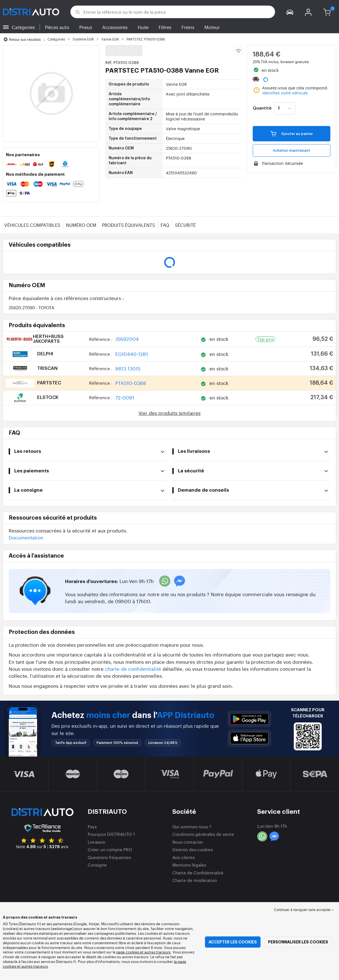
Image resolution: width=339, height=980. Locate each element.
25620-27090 (31, 307)
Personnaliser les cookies (298, 942)
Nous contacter (188, 842)
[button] (290, 12)
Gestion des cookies (193, 849)
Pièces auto (57, 27)
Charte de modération (195, 880)
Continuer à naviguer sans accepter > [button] (304, 910)
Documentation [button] (26, 537)
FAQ (165, 225)
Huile (143, 27)
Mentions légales (189, 865)
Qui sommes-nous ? (192, 826)
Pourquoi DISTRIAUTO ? (111, 834)
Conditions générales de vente (203, 834)
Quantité (262, 108)
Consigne (97, 865)
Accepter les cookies (233, 942)
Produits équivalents (128, 225)
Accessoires (115, 27)
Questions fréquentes (109, 857)
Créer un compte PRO (110, 849)
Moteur (212, 27)
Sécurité (185, 225)
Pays (92, 826)
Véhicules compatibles (32, 225)
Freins (188, 27)
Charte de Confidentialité (198, 873)
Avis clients (183, 857)
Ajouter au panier (292, 134)
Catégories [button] (23, 27)
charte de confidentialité (133, 669)
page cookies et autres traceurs (143, 952)
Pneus (86, 27)
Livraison (96, 842)
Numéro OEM (81, 225)
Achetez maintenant (292, 150)
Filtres (165, 27)
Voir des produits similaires (169, 413)
